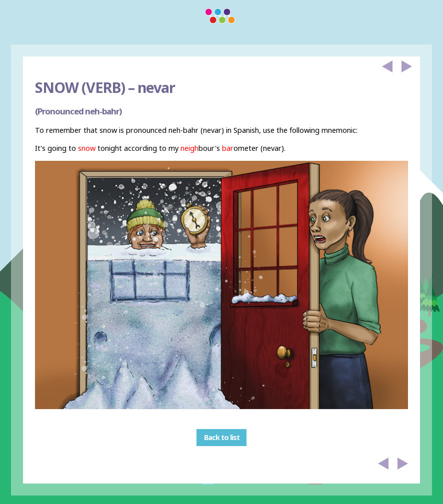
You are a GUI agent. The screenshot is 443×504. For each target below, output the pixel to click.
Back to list (222, 438)
